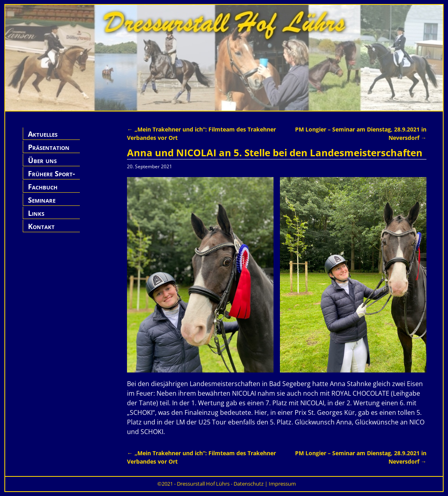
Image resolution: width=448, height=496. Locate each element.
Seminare (42, 200)
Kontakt (41, 226)
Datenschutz (249, 484)
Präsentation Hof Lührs (49, 152)
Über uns (42, 160)
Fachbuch (43, 187)
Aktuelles (43, 134)
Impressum (282, 484)
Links (36, 213)
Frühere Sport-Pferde (52, 178)
